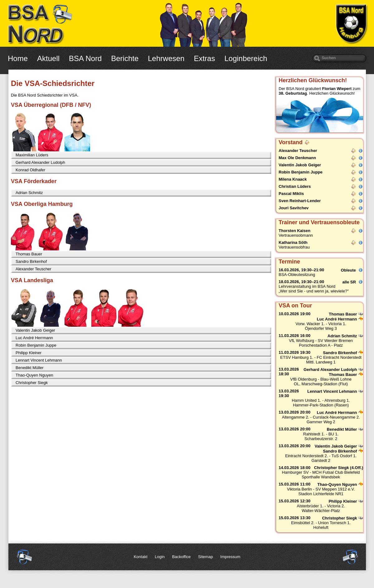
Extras (204, 58)
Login (160, 557)
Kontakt (141, 557)
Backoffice (181, 557)
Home (18, 58)
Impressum (230, 557)
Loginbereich (246, 58)
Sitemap (205, 557)
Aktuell (48, 58)
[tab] (141, 155)
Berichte (125, 58)
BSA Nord (85, 58)
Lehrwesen (166, 58)
